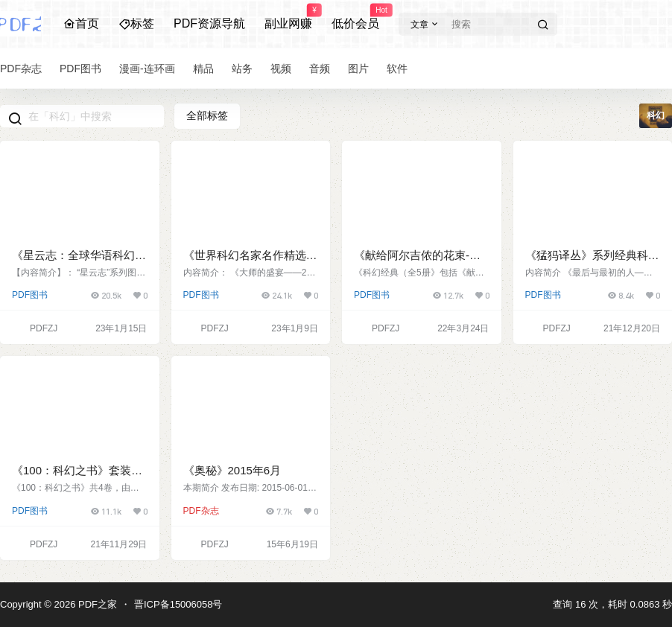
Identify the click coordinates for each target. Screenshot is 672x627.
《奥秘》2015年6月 (232, 470)
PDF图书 (30, 295)
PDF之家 (96, 604)
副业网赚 (288, 17)
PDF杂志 (201, 511)
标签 (136, 23)
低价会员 (355, 17)
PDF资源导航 (209, 23)
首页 (81, 23)
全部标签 (207, 115)
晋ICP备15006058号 (178, 604)
